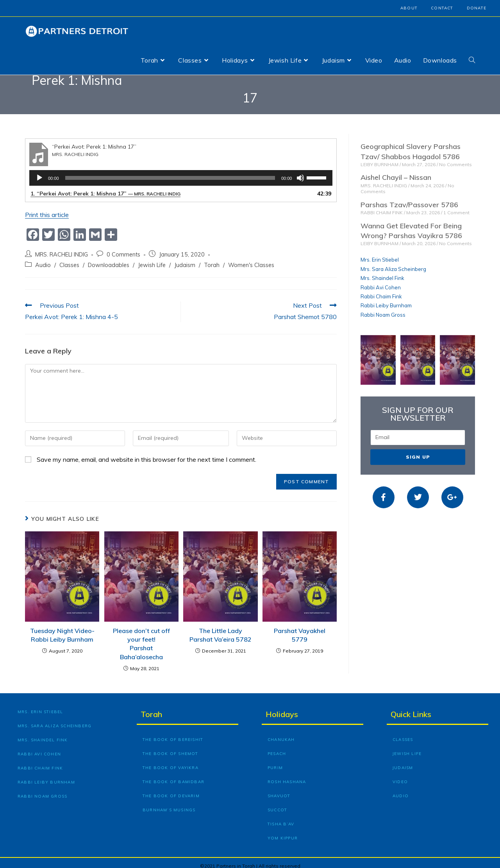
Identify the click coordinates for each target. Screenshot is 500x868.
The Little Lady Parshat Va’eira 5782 (221, 629)
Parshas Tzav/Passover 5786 (409, 198)
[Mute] (300, 172)
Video (400, 776)
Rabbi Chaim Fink (381, 290)
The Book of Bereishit (173, 733)
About (409, 8)
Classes (69, 259)
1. (105, 188)
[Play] (39, 172)
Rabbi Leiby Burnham (386, 299)
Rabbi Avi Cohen (381, 281)
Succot (277, 804)
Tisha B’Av (281, 818)
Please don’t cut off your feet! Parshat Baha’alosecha (141, 638)
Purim (275, 761)
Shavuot (279, 790)
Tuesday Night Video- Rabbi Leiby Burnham (62, 629)
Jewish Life (152, 259)
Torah (212, 259)
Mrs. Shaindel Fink (382, 272)
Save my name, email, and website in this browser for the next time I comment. (146, 453)
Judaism (185, 259)
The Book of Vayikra (171, 761)
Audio (43, 259)
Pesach (277, 747)
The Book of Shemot (171, 747)
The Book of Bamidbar (173, 776)
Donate (477, 8)
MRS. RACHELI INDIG (62, 248)
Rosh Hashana (287, 776)
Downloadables (109, 259)
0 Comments (123, 248)
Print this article (47, 209)
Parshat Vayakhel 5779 (300, 629)
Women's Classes (251, 259)
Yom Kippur (283, 832)
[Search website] (472, 60)
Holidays (282, 708)
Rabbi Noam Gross (383, 308)
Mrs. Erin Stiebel (380, 254)
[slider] (170, 172)
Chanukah (281, 733)
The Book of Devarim (171, 790)
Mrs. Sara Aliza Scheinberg (393, 263)
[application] (181, 172)
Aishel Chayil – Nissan (396, 171)
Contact (442, 8)
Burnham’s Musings (169, 804)
